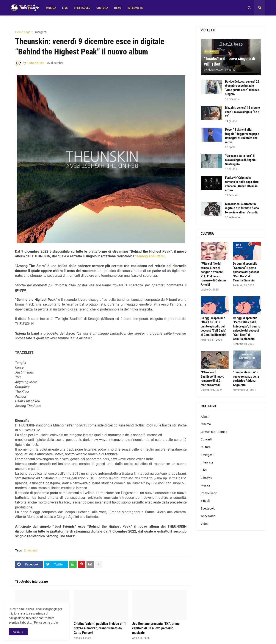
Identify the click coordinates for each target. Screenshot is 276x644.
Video (205, 524)
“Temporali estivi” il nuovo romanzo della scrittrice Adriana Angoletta (246, 379)
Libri (204, 470)
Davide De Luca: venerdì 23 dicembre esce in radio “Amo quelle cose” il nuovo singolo (242, 88)
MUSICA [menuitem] (51, 8)
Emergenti (40, 32)
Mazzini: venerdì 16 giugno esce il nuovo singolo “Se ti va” (242, 112)
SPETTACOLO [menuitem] (82, 8)
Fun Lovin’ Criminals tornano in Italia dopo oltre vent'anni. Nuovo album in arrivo (242, 184)
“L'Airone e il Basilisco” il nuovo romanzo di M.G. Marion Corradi (212, 379)
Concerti (206, 439)
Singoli (205, 501)
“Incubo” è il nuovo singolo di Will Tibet (230, 61)
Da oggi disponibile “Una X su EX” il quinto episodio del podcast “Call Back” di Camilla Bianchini (213, 326)
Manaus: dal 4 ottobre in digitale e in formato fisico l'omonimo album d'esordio (242, 208)
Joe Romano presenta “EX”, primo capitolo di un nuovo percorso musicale (156, 628)
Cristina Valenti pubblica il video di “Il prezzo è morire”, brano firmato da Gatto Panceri (100, 628)
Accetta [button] (18, 632)
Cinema (206, 424)
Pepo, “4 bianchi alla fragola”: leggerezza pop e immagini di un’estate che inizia (242, 136)
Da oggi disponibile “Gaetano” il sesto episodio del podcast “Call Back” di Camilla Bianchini (246, 272)
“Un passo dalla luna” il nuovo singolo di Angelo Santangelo (240, 160)
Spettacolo (208, 508)
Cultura (206, 447)
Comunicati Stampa (214, 432)
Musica (206, 485)
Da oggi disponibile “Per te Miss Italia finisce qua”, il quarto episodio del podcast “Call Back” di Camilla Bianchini (246, 329)
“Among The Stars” (150, 256)
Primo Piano (209, 493)
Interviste (207, 462)
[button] (249, 8)
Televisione (208, 516)
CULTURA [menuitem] (102, 8)
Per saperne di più (46, 622)
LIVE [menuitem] (65, 8)
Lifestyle (206, 478)
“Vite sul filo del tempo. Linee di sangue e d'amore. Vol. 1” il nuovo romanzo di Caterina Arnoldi (214, 274)
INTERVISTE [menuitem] (135, 8)
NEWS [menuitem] (118, 8)
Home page (23, 32)
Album (205, 417)
